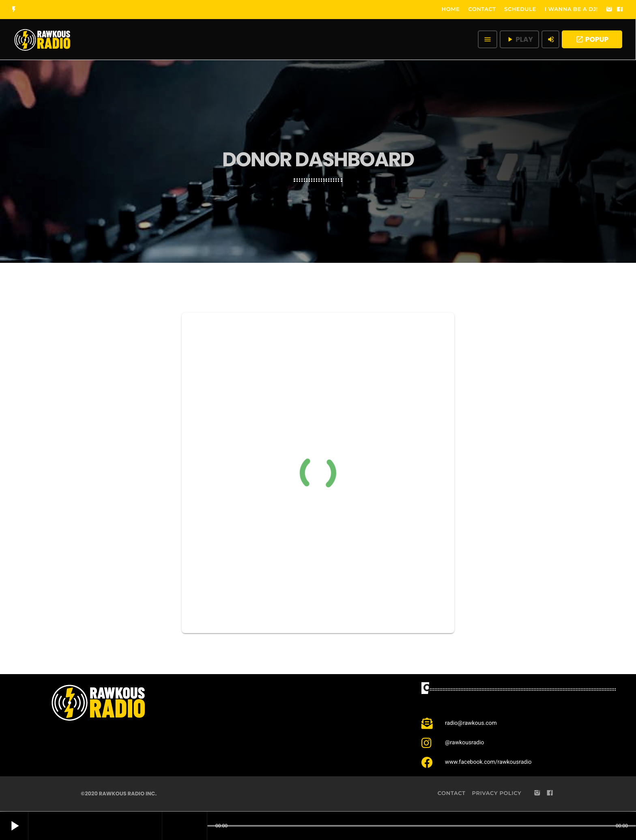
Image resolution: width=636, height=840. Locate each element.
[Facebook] (620, 10)
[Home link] (43, 39)
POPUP (592, 39)
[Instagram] (609, 10)
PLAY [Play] (519, 39)
